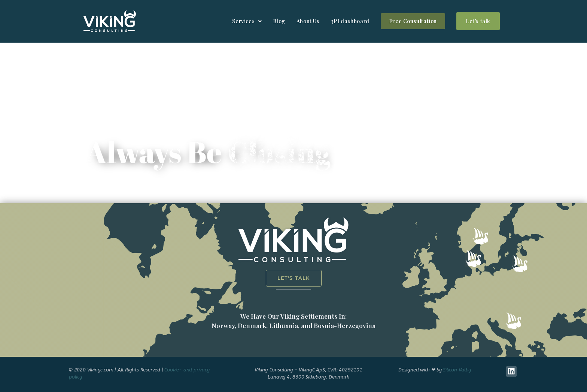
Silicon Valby (457, 370)
